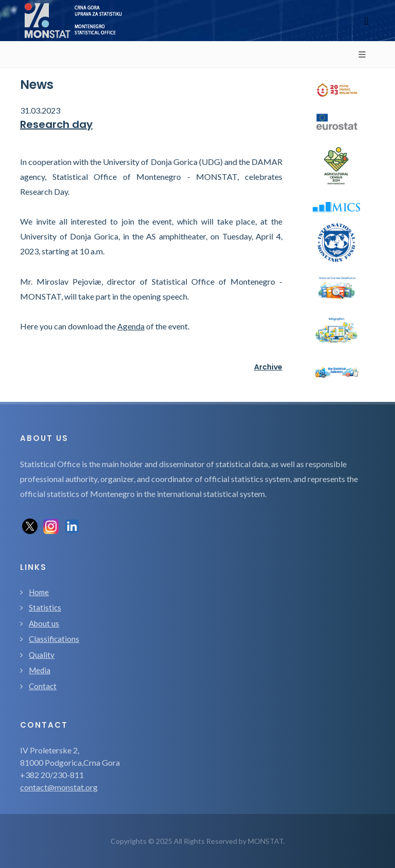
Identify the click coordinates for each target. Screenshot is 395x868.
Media (40, 670)
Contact (43, 686)
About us (44, 623)
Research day (56, 124)
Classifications (54, 639)
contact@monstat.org (59, 787)
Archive (268, 367)
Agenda (131, 326)
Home (39, 592)
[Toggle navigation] (366, 21)
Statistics (45, 607)
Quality (42, 655)
